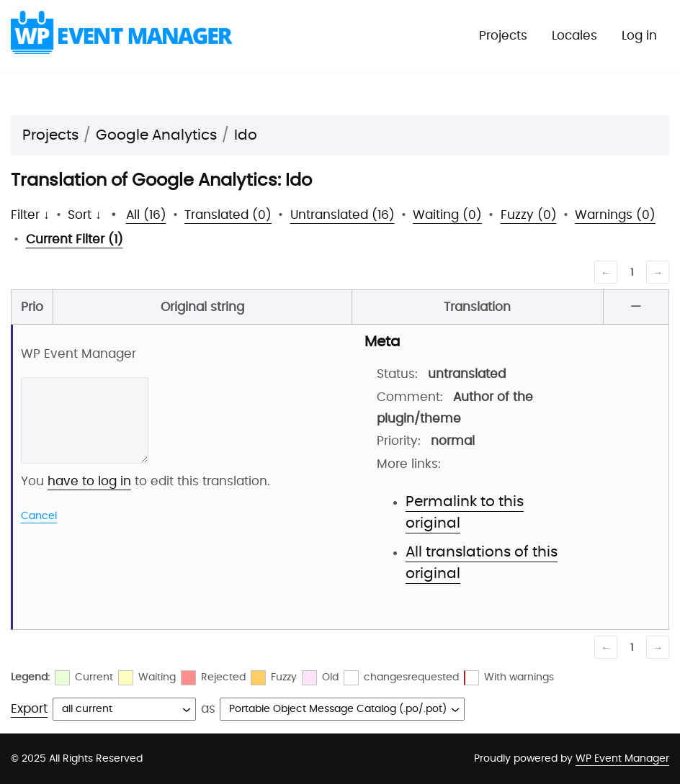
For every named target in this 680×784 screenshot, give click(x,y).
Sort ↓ (85, 215)
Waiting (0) (447, 215)
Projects (503, 36)
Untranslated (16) (343, 215)
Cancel (39, 516)
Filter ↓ (30, 215)
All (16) (146, 215)
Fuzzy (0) (529, 215)
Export (29, 709)
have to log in (89, 481)
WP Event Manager (622, 759)
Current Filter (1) (75, 239)
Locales (574, 36)
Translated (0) (228, 215)
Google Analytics (156, 135)
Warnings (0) (615, 215)
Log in (639, 36)
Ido (246, 135)
